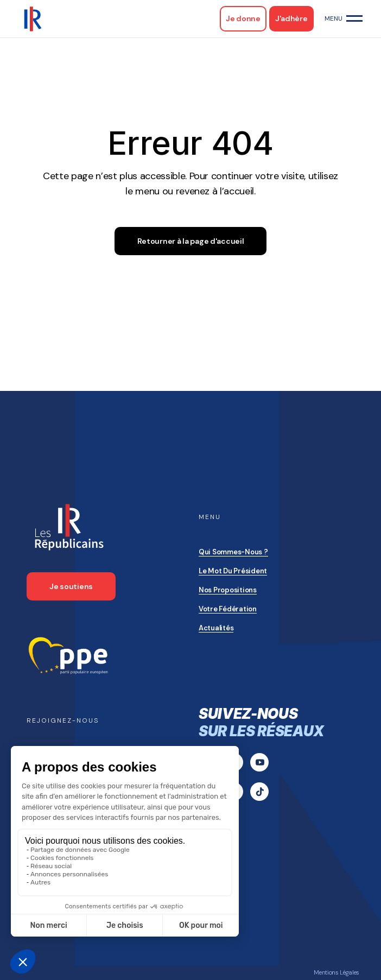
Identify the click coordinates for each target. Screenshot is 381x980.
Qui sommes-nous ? (233, 552)
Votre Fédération (228, 609)
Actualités (216, 628)
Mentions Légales (336, 972)
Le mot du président (233, 571)
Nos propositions (228, 590)
